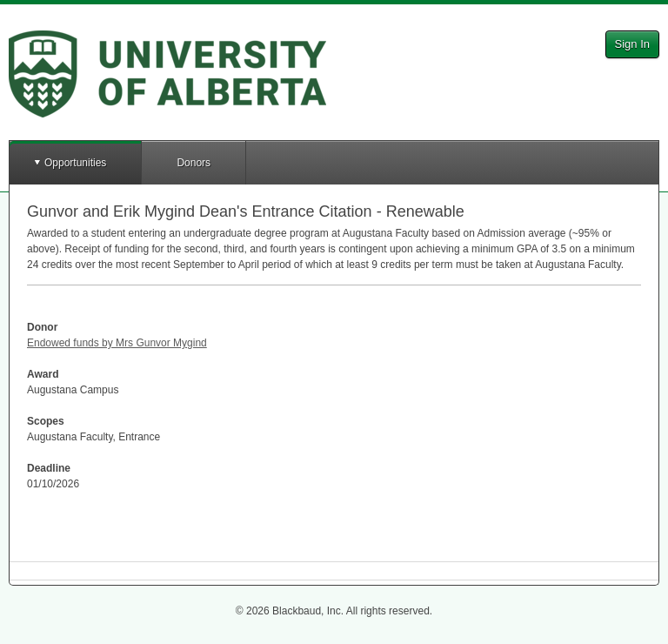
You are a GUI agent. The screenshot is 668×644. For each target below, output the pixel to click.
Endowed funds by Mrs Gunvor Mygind (117, 343)
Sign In (632, 44)
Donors (194, 163)
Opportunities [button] (75, 163)
